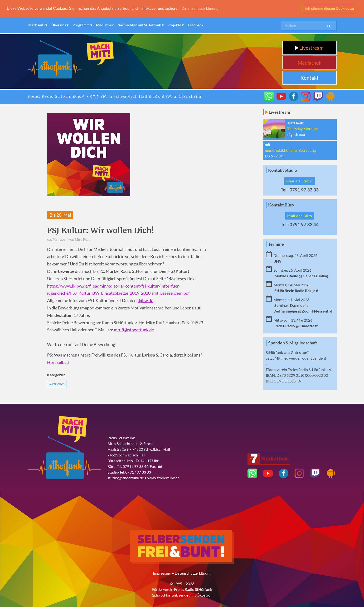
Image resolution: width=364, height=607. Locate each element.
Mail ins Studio (300, 181)
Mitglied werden (288, 358)
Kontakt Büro (281, 204)
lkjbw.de (145, 300)
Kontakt (310, 77)
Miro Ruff (82, 239)
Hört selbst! (58, 362)
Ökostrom (205, 595)
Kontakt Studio (283, 170)
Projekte (174, 25)
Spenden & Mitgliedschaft (293, 342)
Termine (276, 244)
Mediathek (105, 25)
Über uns (59, 25)
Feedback (196, 25)
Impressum (162, 573)
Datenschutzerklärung (193, 573)
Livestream (309, 47)
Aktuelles (57, 383)
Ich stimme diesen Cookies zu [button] (330, 9)
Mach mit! (36, 25)
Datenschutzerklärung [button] (200, 8)
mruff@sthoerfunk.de (134, 330)
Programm (81, 25)
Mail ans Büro (300, 215)
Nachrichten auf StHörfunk (139, 25)
